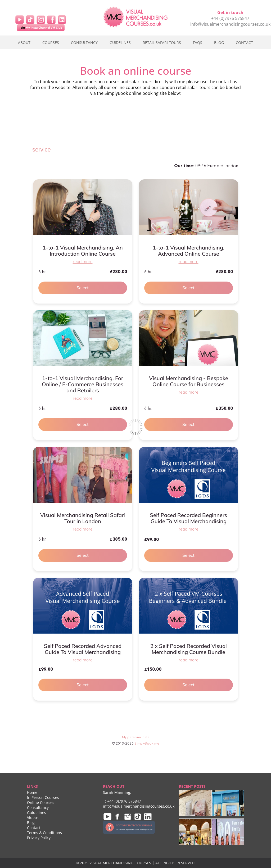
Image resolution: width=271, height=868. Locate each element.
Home (32, 792)
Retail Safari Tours (162, 43)
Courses (51, 43)
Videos (33, 818)
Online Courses (41, 802)
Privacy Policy (39, 838)
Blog (219, 43)
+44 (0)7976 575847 (230, 18)
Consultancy (84, 43)
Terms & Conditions (44, 833)
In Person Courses (43, 797)
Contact (244, 43)
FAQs (198, 43)
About (24, 43)
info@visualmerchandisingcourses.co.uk (230, 24)
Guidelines (120, 43)
